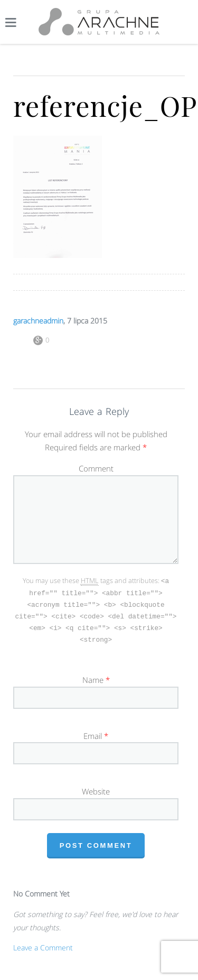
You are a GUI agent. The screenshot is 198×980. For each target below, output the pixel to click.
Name (93, 677)
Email (93, 733)
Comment (96, 468)
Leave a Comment (43, 944)
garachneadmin (38, 321)
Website (96, 788)
